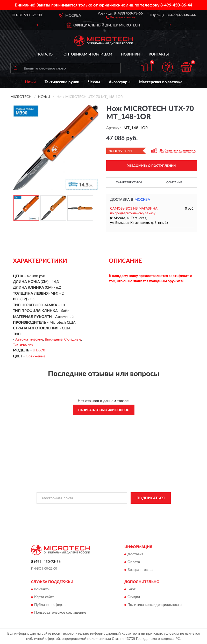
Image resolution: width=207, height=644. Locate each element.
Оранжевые (35, 356)
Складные (73, 340)
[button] (120, 17)
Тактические (23, 345)
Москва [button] (142, 200)
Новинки (130, 54)
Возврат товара (140, 570)
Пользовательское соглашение (60, 613)
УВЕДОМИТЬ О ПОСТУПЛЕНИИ (151, 166)
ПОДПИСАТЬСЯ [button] (151, 498)
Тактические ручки (62, 82)
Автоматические (29, 340)
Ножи (30, 82)
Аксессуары (120, 82)
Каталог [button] (46, 54)
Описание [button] (174, 182)
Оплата (134, 562)
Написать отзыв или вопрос (104, 410)
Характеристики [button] (129, 182)
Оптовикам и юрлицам (88, 54)
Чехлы (94, 82)
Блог (131, 590)
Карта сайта (44, 597)
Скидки (134, 597)
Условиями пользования (95, 514)
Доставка (135, 554)
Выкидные (54, 340)
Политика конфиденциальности (155, 605)
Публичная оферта (50, 605)
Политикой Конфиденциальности (129, 510)
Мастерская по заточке (161, 82)
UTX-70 (39, 350)
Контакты (159, 54)
